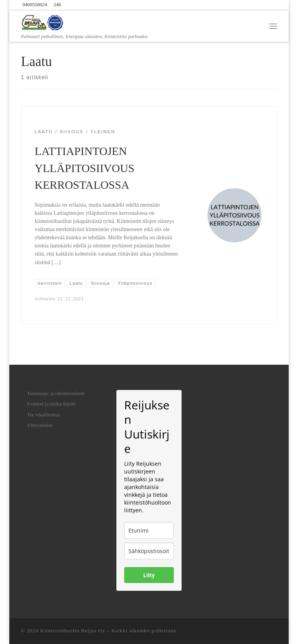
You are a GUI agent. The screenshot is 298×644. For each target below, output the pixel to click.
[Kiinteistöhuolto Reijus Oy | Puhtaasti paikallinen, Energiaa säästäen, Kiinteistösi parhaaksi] (43, 22)
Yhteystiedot (40, 425)
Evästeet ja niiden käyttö (51, 404)
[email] (149, 551)
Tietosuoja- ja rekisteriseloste (56, 393)
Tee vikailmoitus (44, 415)
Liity (149, 575)
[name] (149, 530)
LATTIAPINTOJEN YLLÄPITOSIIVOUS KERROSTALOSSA (84, 168)
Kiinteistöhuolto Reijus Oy (73, 631)
